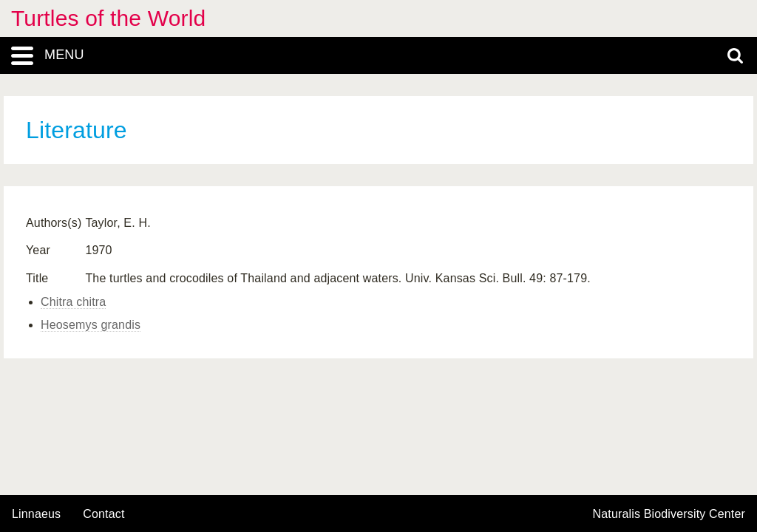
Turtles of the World (108, 18)
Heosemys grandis (91, 325)
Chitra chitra (73, 302)
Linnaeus (36, 514)
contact (103, 514)
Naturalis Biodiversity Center (669, 514)
